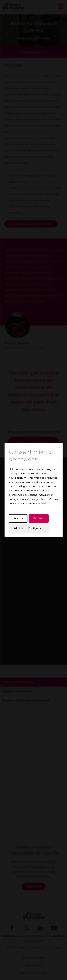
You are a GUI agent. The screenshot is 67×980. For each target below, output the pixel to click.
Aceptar (18, 518)
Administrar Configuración (29, 528)
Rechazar (39, 518)
